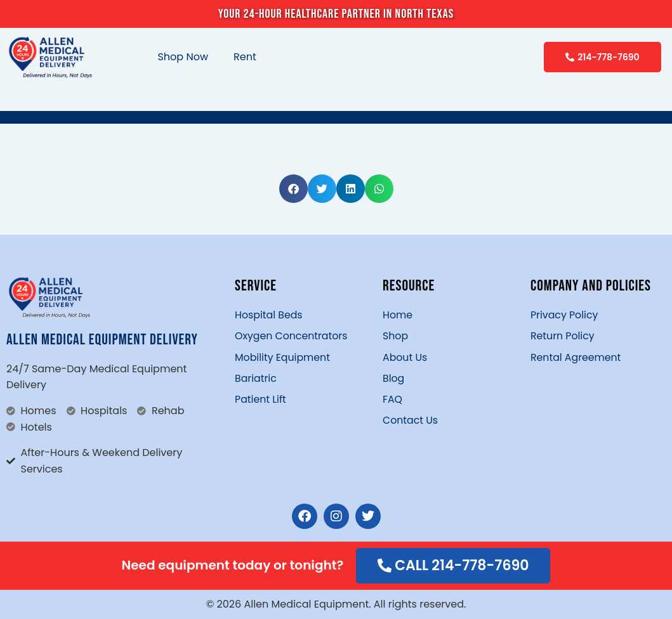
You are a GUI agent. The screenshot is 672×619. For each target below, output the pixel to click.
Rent (245, 57)
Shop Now (183, 57)
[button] (293, 189)
